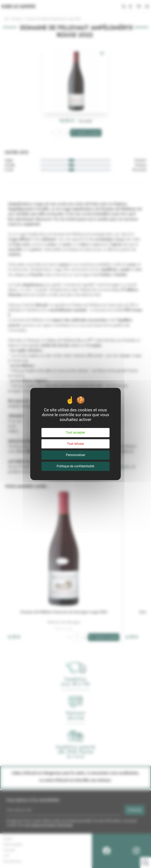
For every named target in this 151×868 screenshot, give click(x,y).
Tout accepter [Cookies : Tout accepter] (75, 432)
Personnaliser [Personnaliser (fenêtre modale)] (75, 455)
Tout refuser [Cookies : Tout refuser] (75, 444)
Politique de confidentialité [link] (75, 466)
